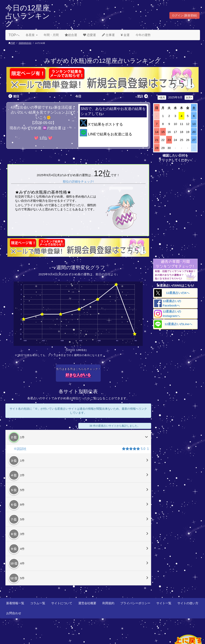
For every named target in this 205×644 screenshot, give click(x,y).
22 (163, 140)
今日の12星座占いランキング (28, 16)
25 (181, 140)
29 (163, 148)
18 (181, 132)
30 (169, 148)
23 (169, 140)
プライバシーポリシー (135, 603)
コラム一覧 (38, 603)
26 (188, 140)
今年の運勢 (143, 35)
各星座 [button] (32, 35)
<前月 (162, 98)
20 (194, 132)
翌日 (143, 96)
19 (188, 132)
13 (194, 124)
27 (194, 140)
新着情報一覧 (15, 603)
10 (175, 124)
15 (163, 132)
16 (169, 132)
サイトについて (62, 603)
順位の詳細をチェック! (78, 181)
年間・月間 (51, 35)
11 (181, 124)
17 (175, 132)
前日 (13, 96)
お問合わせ (14, 613)
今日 (78, 96)
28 (157, 148)
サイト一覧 (164, 603)
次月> (189, 98)
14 (157, 132)
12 (188, 124)
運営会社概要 (87, 603)
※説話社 (20, 449)
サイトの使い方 (188, 603)
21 (157, 140)
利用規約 (108, 603)
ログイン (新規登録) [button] (184, 15)
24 (175, 140)
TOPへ (14, 35)
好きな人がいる (78, 375)
